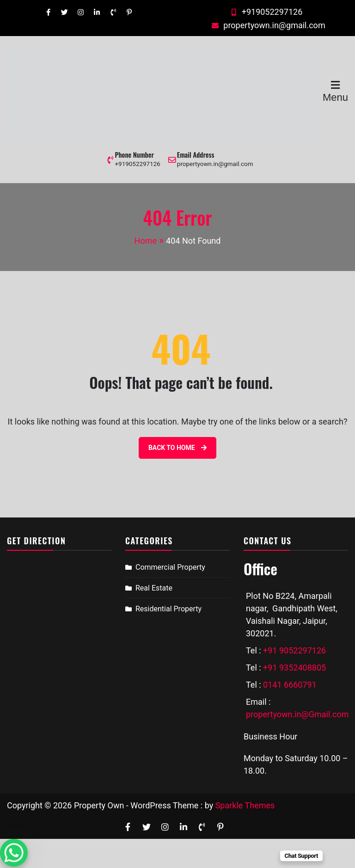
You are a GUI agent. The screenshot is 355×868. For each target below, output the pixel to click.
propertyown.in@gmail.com (267, 25)
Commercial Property (170, 567)
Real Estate (154, 588)
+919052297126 (265, 12)
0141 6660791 (290, 685)
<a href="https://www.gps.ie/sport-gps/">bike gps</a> (59, 629)
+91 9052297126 (294, 650)
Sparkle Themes (245, 805)
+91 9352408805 (294, 668)
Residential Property (168, 609)
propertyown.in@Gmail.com (297, 714)
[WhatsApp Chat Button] (14, 853)
